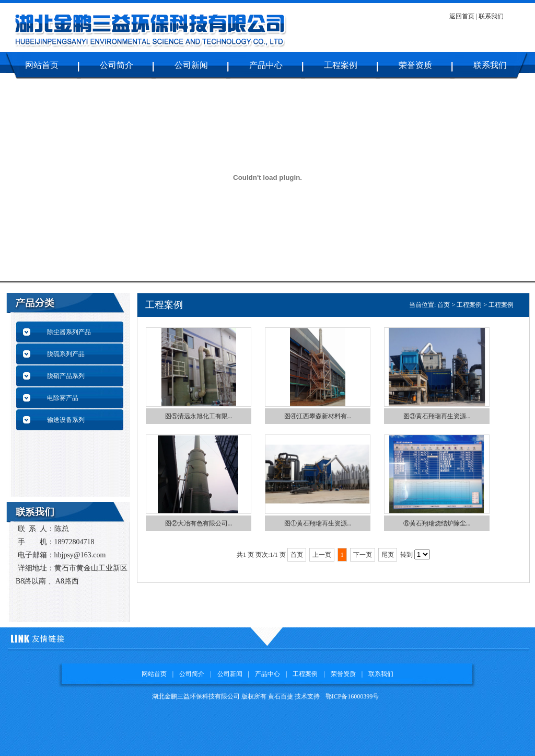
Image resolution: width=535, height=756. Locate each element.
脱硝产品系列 (66, 376)
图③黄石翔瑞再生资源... (437, 416)
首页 (444, 305)
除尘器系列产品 (69, 332)
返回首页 (463, 16)
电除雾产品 (63, 398)
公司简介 (117, 65)
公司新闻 (191, 65)
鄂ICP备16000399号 (352, 696)
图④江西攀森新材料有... (318, 416)
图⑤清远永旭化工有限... (199, 416)
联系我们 (491, 16)
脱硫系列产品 (66, 354)
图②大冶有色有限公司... (199, 523)
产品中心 (266, 65)
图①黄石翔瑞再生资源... (318, 523)
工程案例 (341, 65)
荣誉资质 (415, 65)
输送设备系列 (66, 420)
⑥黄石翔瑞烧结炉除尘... (437, 523)
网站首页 (42, 65)
